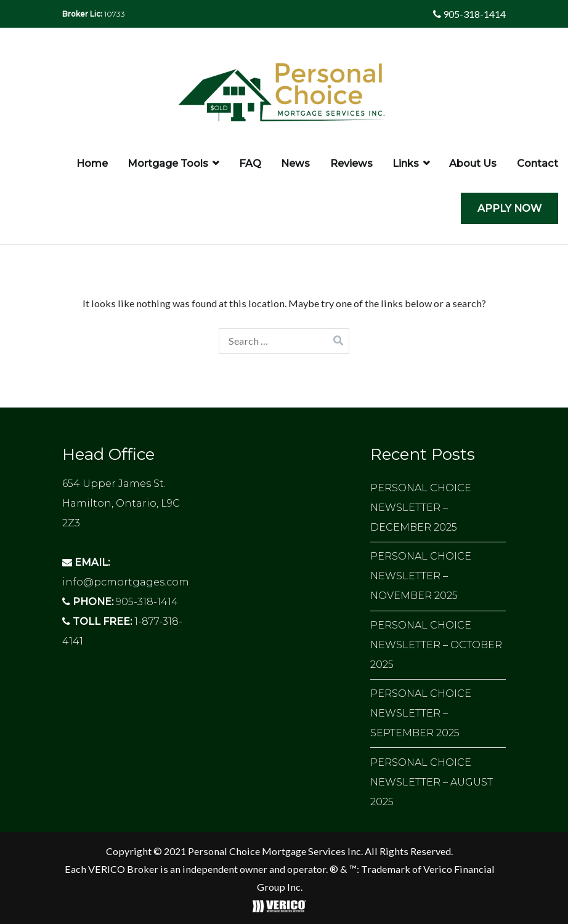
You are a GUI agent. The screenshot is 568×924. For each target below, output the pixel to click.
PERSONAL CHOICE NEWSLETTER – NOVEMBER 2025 (421, 576)
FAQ (250, 163)
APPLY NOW (509, 208)
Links (406, 163)
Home (92, 163)
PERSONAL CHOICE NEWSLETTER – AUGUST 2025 (432, 782)
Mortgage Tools (168, 163)
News (295, 163)
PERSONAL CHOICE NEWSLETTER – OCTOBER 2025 (436, 645)
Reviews (351, 163)
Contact (538, 163)
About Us (473, 163)
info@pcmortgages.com (126, 582)
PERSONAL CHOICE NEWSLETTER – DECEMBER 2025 (421, 508)
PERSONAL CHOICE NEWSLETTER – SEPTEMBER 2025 (421, 713)
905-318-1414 (469, 14)
